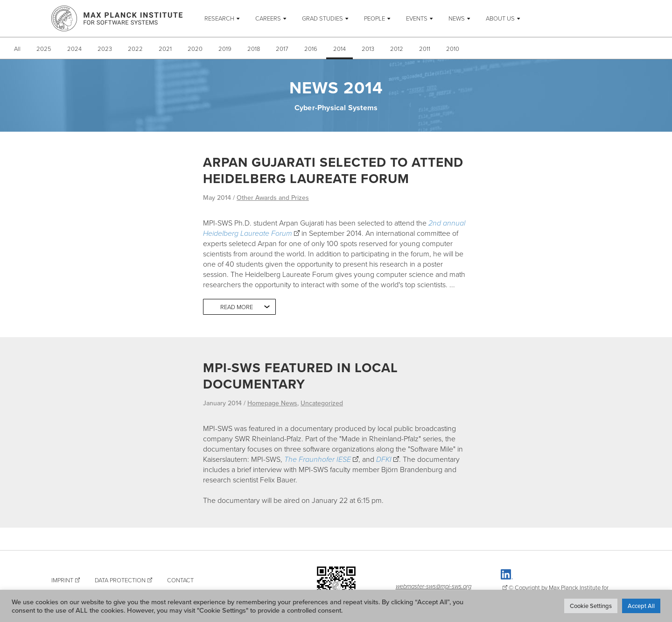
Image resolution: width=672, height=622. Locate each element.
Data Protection (120, 580)
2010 (453, 49)
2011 (425, 49)
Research (219, 18)
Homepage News (272, 403)
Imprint (62, 580)
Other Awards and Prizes (273, 198)
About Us (500, 18)
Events (417, 18)
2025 (44, 49)
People (374, 18)
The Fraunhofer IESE (318, 459)
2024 (74, 49)
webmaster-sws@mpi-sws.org (434, 586)
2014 (339, 49)
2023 (105, 49)
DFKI (384, 459)
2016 (311, 49)
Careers (268, 18)
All (17, 49)
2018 (254, 49)
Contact (180, 580)
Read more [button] (237, 307)
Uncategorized (322, 403)
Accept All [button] (641, 606)
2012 (397, 49)
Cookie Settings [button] (591, 606)
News (457, 18)
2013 (368, 49)
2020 (195, 49)
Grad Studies (322, 18)
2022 (135, 49)
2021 (165, 49)
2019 (225, 49)
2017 (282, 49)
